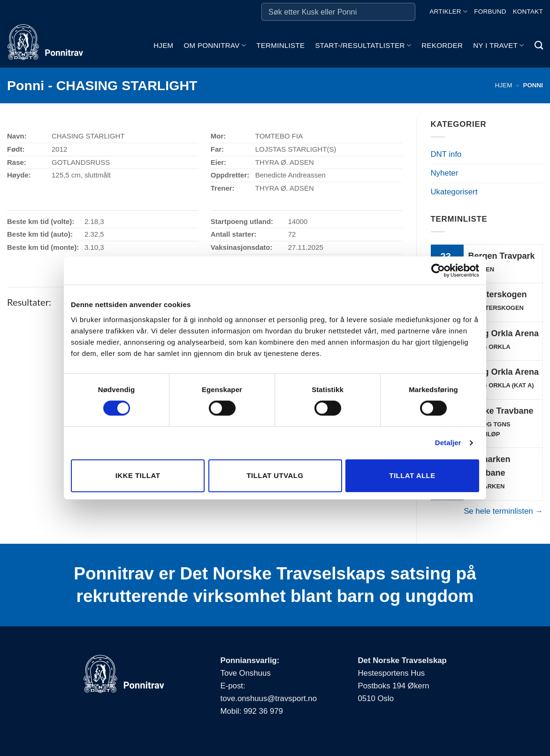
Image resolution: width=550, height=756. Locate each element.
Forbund (490, 12)
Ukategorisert (454, 192)
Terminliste (280, 45)
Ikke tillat (138, 475)
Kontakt (528, 12)
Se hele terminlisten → (503, 511)
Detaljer (448, 443)
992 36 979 (263, 711)
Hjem (163, 45)
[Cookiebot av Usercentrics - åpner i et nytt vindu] (438, 270)
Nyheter (445, 173)
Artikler (448, 12)
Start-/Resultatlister (363, 45)
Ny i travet (498, 45)
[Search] (539, 46)
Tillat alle (412, 475)
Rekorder (442, 45)
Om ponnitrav (215, 45)
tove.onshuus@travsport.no (269, 698)
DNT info (446, 154)
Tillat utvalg (275, 475)
